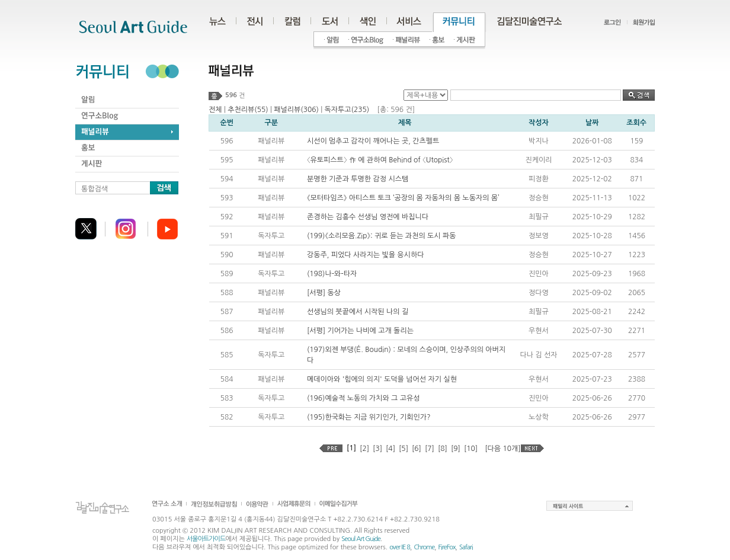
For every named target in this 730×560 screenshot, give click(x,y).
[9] (456, 449)
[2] (364, 449)
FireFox (447, 547)
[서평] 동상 (324, 293)
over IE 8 (400, 547)
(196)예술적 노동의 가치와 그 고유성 (364, 398)
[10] (471, 449)
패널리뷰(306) (296, 110)
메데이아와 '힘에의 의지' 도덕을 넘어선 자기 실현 (382, 379)
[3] (377, 449)
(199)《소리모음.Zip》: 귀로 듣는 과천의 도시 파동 (382, 236)
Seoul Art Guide (361, 539)
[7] (430, 449)
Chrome (424, 547)
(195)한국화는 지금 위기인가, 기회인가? (369, 417)
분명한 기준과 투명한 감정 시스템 (358, 179)
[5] (404, 449)
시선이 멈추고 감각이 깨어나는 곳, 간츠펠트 (373, 141)
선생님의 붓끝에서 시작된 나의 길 (358, 312)
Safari (466, 547)
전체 (215, 110)
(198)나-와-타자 (332, 274)
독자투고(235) (347, 110)
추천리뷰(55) (248, 110)
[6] (417, 449)
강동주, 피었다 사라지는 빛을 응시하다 (366, 255)
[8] (443, 449)
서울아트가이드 (206, 539)
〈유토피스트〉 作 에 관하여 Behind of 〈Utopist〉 (380, 160)
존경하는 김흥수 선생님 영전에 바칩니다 (368, 217)
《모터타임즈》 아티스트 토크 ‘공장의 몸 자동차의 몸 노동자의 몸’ (403, 198)
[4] (390, 449)
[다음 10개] (502, 449)
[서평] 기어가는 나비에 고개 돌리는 (360, 331)
